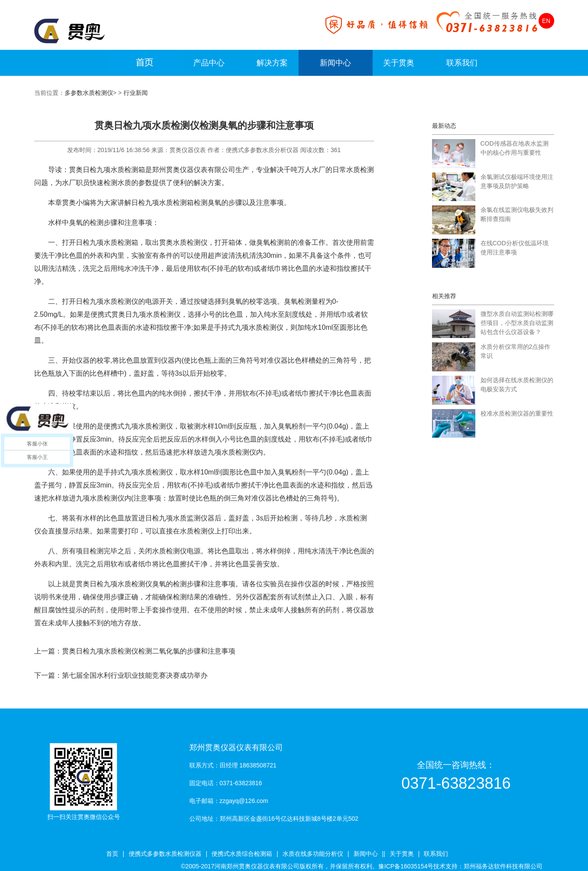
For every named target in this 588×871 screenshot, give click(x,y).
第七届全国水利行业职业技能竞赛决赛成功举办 (135, 675)
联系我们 (462, 63)
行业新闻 (136, 93)
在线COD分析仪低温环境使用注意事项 (515, 248)
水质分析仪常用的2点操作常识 (516, 351)
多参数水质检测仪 (89, 93)
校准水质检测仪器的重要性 (517, 413)
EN (546, 21)
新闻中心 (335, 63)
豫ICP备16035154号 (406, 866)
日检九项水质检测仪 (107, 301)
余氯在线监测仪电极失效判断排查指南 (517, 214)
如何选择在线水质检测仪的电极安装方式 (517, 385)
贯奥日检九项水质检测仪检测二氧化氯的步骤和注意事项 (149, 651)
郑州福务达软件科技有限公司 (503, 866)
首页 (112, 854)
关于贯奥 (399, 63)
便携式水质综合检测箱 (242, 854)
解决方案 (272, 63)
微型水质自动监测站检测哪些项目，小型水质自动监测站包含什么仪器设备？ (517, 323)
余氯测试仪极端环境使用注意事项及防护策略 (517, 181)
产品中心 (209, 63)
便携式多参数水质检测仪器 (165, 854)
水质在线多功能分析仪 (313, 854)
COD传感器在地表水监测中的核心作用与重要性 (515, 148)
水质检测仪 (135, 584)
